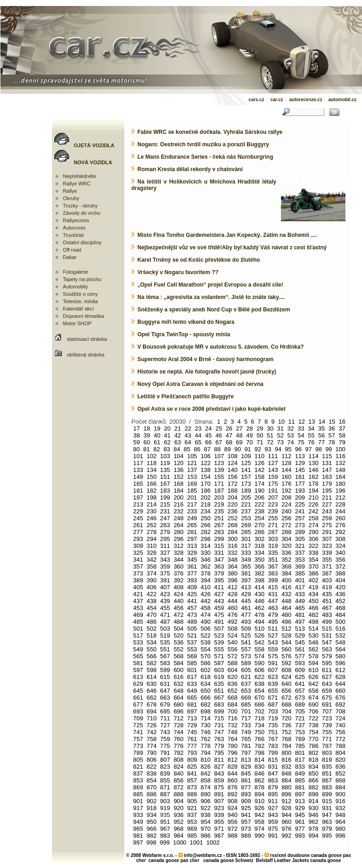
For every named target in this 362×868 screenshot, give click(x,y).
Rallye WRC (77, 184)
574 (260, 656)
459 (219, 608)
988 (233, 836)
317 (246, 546)
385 (300, 573)
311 (165, 546)
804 (340, 753)
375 (165, 573)
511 (273, 629)
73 (280, 442)
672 (286, 698)
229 (138, 511)
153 (192, 477)
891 (219, 794)
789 (138, 753)
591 (273, 663)
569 (192, 656)
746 (205, 732)
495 (273, 622)
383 (273, 573)
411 (219, 587)
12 (302, 422)
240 (286, 511)
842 (205, 773)
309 (138, 546)
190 (260, 491)
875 (219, 787)
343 (165, 560)
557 (246, 649)
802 (314, 753)
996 (340, 836)
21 (177, 428)
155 (219, 477)
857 (192, 780)
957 (246, 822)
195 (327, 491)
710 (152, 718)
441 (192, 601)
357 (138, 566)
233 (192, 511)
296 (179, 539)
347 (219, 560)
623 (273, 677)
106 (205, 456)
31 (280, 428)
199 (165, 497)
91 (248, 449)
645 (138, 691)
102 (152, 456)
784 (286, 746)
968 (179, 829)
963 (327, 822)
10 (281, 422)
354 (314, 560)
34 (311, 428)
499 (327, 622)
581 (138, 663)
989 (246, 836)
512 (286, 629)
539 (219, 642)
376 (179, 573)
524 (233, 635)
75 (301, 442)
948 (340, 815)
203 (219, 497)
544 (286, 642)
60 (146, 442)
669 (246, 698)
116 (340, 456)
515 (327, 629)
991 (273, 836)
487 (165, 622)
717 (246, 718)
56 (321, 435)
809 (192, 760)
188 (233, 491)
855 (165, 780)
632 (179, 684)
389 (138, 580)
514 (314, 629)
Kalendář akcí (79, 309)
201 (192, 497)
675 (327, 698)
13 (312, 422)
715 (219, 718)
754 (314, 732)
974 (260, 829)
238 (260, 511)
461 (246, 608)
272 (286, 525)
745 (192, 732)
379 (219, 573)
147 (327, 470)
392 (179, 580)
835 (327, 767)
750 (260, 732)
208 (286, 497)
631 (165, 684)
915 (327, 801)
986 (205, 836)
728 (179, 725)
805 (138, 760)
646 (152, 691)
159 (273, 477)
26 (229, 428)
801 (300, 753)
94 (278, 449)
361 (192, 566)
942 (260, 815)
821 (138, 767)
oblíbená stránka (85, 355)
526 (260, 635)
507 (219, 629)
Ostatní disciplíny (82, 242)
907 (219, 801)
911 (273, 801)
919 (165, 808)
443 (219, 601)
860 (233, 780)
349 (246, 560)
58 (342, 435)
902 (152, 801)
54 (301, 435)
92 (258, 449)
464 (286, 608)
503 (165, 629)
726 (152, 725)
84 (177, 449)
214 (152, 504)
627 (327, 677)
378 (205, 573)
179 (327, 484)
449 (300, 601)
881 (300, 787)
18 (146, 428)
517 (138, 635)
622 (260, 677)
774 (152, 746)
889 (192, 794)
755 (327, 732)
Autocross (74, 228)
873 (192, 787)
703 (273, 711)
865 (300, 780)
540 (233, 642)
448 (286, 601)
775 (165, 746)
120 (179, 463)
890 (205, 794)
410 (205, 587)
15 (332, 422)
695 (165, 711)
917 (138, 808)
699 (219, 711)
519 (165, 635)
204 (233, 497)
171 (219, 484)
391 (165, 580)
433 (300, 594)
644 (340, 684)
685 (246, 704)
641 (300, 684)
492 (233, 622)
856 (179, 780)
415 (273, 587)
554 (205, 649)
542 (260, 642)
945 (300, 815)
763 (219, 739)
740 (340, 725)
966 (152, 829)
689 (300, 704)
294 (152, 539)
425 (192, 594)
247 (165, 518)
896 (286, 794)
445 (246, 601)
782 (260, 746)
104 (179, 456)
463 (273, 608)
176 (286, 484)
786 (314, 746)
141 (246, 470)
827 (219, 767)
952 (179, 822)
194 (314, 491)
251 (219, 518)
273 (300, 525)
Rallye (70, 191)
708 (340, 711)
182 (152, 491)
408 (179, 587)
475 (219, 615)
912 (286, 801)
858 (205, 780)
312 (179, 546)
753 (300, 732)
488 (179, 622)
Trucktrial (73, 235)
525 (246, 635)
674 (314, 698)
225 (300, 504)
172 (233, 484)
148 (340, 470)
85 (187, 449)
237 (246, 511)
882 (314, 787)
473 (192, 615)
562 (314, 649)
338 (314, 553)
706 (314, 711)
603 (219, 670)
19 (157, 428)
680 (179, 704)
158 (260, 477)
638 (260, 684)
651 (219, 691)
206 (260, 497)
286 (260, 532)
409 (192, 587)
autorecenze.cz (306, 100)
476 (233, 615)
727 (165, 725)
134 (152, 470)
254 (260, 518)
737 (300, 725)
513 (300, 629)
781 (246, 746)
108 (233, 456)
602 (205, 670)
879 (273, 787)
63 (177, 442)
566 (152, 656)
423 (165, 594)
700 (233, 711)
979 (327, 829)
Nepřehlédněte (80, 176)
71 (260, 442)
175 (273, 484)
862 (260, 780)
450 (314, 601)
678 (152, 704)
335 (273, 553)
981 (138, 836)
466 (314, 608)
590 (260, 663)
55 (311, 435)
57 (332, 435)
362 (205, 566)
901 (138, 801)
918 (152, 808)
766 (260, 739)
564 (340, 649)
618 (205, 677)
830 (260, 767)
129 (300, 463)
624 (286, 677)
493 (246, 622)
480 (286, 615)
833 (300, 767)
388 (340, 573)
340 (340, 553)
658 (314, 691)
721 (300, 718)
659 (327, 691)
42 (177, 435)
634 (205, 684)
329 (192, 553)
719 (273, 718)
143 (273, 470)
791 (165, 753)
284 (233, 532)
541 (246, 642)
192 (286, 491)
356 (340, 560)
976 (286, 829)
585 (192, 663)
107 (219, 456)
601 (192, 670)
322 (314, 546)
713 (192, 718)
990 (260, 836)
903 (165, 801)
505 (192, 629)
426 (205, 594)
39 (146, 435)
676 (340, 698)
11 (292, 422)
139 (219, 470)
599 (165, 670)
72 (270, 442)
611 (327, 670)
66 (208, 442)
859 (219, 780)
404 (340, 580)
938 (205, 815)
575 (273, 656)
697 (192, 711)
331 (219, 553)
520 (179, 635)
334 (260, 553)
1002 (213, 842)
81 (146, 449)
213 (138, 504)
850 (314, 773)
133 (138, 470)
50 (260, 435)
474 (205, 615)
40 (157, 435)
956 (233, 822)
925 (246, 808)
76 (311, 442)
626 (314, 677)
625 (300, 677)
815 (273, 760)
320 (286, 546)
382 (260, 573)
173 (246, 484)
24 (208, 428)
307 (327, 539)
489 (192, 622)
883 (327, 787)
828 (233, 767)
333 (246, 553)
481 (300, 615)
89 (228, 449)
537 (192, 642)
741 (138, 732)
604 (233, 670)
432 (286, 594)
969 (192, 829)
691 (327, 704)
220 (233, 504)
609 (300, 670)
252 (233, 518)
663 (165, 698)
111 (273, 456)
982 (152, 836)
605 (246, 670)
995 (327, 836)
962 (314, 822)
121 (192, 463)
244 (340, 511)
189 (246, 491)
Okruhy (71, 198)
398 (260, 580)
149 (138, 477)
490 (205, 622)
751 (273, 732)
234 (205, 511)
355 (327, 560)
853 (138, 780)
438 (152, 601)
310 (152, 546)
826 (205, 767)
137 (192, 470)
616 (179, 677)
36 (332, 428)
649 (192, 691)
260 (340, 518)
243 (327, 511)
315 (219, 546)
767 (273, 739)
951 (165, 822)
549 (138, 649)
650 (205, 691)
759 (165, 739)
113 (300, 456)
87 (207, 449)
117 (138, 463)
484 (340, 615)
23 (198, 428)
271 (273, 525)
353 (300, 560)
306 (314, 539)
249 (192, 518)
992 (286, 836)
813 (246, 760)
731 (219, 725)
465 (300, 608)
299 (219, 539)
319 (273, 546)
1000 (180, 842)
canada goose (326, 860)
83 (167, 449)
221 (246, 504)
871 (165, 787)
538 (205, 642)
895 (273, 794)
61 (157, 442)
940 (233, 815)
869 (138, 787)
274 (314, 525)
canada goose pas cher (174, 860)
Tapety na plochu (82, 279)
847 (273, 773)
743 (165, 732)
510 (260, 629)
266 (205, 525)
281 (192, 532)
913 (300, 801)
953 (192, 822)
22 (188, 428)
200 (179, 497)
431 (273, 594)
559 (273, 649)
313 (192, 546)
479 (273, 615)
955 (219, 822)
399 (273, 580)
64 (188, 442)
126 (260, 463)
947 (327, 815)
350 (260, 560)
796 (233, 753)
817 (300, 760)
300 (233, 539)
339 (327, 553)
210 (314, 497)
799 (273, 753)
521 (192, 635)
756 (340, 732)
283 (219, 532)
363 (219, 566)
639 (273, 684)
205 (246, 497)
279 (165, 532)
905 (192, 801)
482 (314, 615)
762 (205, 739)
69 (239, 442)
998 (152, 842)
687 (273, 704)
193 (300, 491)
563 (327, 649)
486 (152, 622)
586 (205, 663)
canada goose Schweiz (228, 860)
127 (273, 463)
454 (152, 608)
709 (138, 718)
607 (273, 670)
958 (260, 822)
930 (314, 808)
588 (233, 663)
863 (273, 780)
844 (233, 773)
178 (314, 484)
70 (250, 442)
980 (340, 829)
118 (152, 463)
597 (138, 670)
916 (340, 801)
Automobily (76, 287)
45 (208, 435)
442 (205, 601)
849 (300, 773)
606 (260, 670)
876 (233, 787)
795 (219, 753)
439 (165, 601)
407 (165, 587)
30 (270, 428)
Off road (72, 250)
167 (165, 484)
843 (219, 773)
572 (233, 656)
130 (314, 463)
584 (179, 663)
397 (246, 580)
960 (286, 822)
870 (152, 787)
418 (314, 587)
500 (340, 622)
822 (152, 767)
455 (165, 608)
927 (273, 808)
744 (179, 732)
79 (342, 442)
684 (233, 704)
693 (138, 711)
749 (246, 732)
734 (260, 725)
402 (314, 580)
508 (233, 629)
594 (314, 663)
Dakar (70, 257)
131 (327, 463)
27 (239, 428)
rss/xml (278, 855)
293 (138, 539)
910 (260, 801)
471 (165, 615)
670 (260, 698)
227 (327, 504)
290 (314, 532)
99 (328, 449)
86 (197, 449)
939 (219, 815)
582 (152, 663)
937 (192, 815)
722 (314, 718)
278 (152, 532)
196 (340, 491)
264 (179, 525)
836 (340, 767)
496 (286, 622)
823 (165, 767)
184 (179, 491)
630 (152, 684)
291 (327, 532)
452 (340, 601)
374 (152, 573)
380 (233, 573)
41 (167, 435)
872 (179, 787)
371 (327, 566)
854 (152, 780)
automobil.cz (342, 100)
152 (179, 477)
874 (205, 787)
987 (219, 836)
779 (219, 746)
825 (192, 767)
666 (205, 698)
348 (233, 560)
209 (300, 497)
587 (219, 663)
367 (273, 566)
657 (300, 691)
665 (192, 698)
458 (205, 608)
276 (340, 525)
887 (165, 794)
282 (205, 532)
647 (165, 691)
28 (250, 428)
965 (138, 829)
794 (205, 753)
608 (286, 670)
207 (273, 497)
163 (327, 477)
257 (300, 518)
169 (192, 484)
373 (138, 573)
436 (340, 594)
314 (205, 546)
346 (205, 560)
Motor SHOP (77, 323)
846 (260, 773)
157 (246, 477)
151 (165, 477)
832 (286, 767)
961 (300, 822)
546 (314, 642)
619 (219, 677)
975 (273, 829)
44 (198, 435)
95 (288, 449)
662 (152, 698)
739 (327, 725)
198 (152, 497)
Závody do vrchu (82, 213)
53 (291, 435)
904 (179, 801)
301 (246, 539)
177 (300, 484)
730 (205, 725)
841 (192, 773)
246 (152, 518)
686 (260, 704)
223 (273, 504)
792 (179, 753)
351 (273, 560)
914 (314, 801)
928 (286, 808)
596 (340, 663)
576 (286, 656)
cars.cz (257, 100)
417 (300, 587)
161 (300, 477)
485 (138, 622)
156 (233, 477)
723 (327, 718)
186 (205, 491)
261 (138, 525)
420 (340, 587)
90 (238, 449)
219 (219, 504)
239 (273, 511)
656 (286, 691)
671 (273, 698)
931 (327, 808)
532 (340, 635)
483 (327, 615)
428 (233, 594)
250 (205, 518)
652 (233, 691)
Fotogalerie (76, 272)
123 (219, 463)
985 (192, 836)
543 (273, 642)
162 (314, 477)
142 (260, 470)
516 (340, 629)
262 (152, 525)
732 (233, 725)
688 (286, 704)
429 (246, 594)
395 (219, 580)
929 (300, 808)
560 (286, 649)
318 (260, 546)
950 (152, 822)
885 (138, 794)
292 (340, 532)
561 (300, 649)
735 (273, 725)
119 (165, 463)
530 (314, 635)
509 (246, 629)
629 (138, 684)
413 (246, 587)
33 (301, 428)
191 (273, 491)
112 (286, 456)
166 (152, 484)
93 (268, 449)
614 (152, 677)
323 (327, 546)
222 (260, 504)
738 (314, 725)
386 (314, 573)
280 (179, 532)
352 (286, 560)
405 (138, 587)
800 (286, 753)
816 (286, 760)
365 (246, 566)
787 (327, 746)
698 (205, 711)
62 (167, 442)
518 (152, 635)
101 (138, 456)
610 (314, 670)
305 (300, 539)
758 (152, 739)
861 (246, 780)
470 (152, 615)
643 (327, 684)
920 (179, 808)
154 (205, 477)
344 (179, 560)
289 (300, 532)
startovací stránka (87, 339)
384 (286, 573)
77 (321, 442)
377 (192, 573)
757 (138, 739)
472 (179, 615)
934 (152, 815)
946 (314, 815)
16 (342, 422)
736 (286, 725)
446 (260, 601)
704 (286, 711)
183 (165, 491)
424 (179, 594)
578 (314, 656)
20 (167, 428)
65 (198, 442)
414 (260, 587)
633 (192, 684)
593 (300, 663)
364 (233, 566)
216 (179, 504)
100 (340, 449)
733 (246, 725)
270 (260, 525)
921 (192, 808)
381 (246, 573)
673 (300, 698)
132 (340, 463)
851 (327, 773)
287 (273, 532)
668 (233, 698)
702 (260, 711)
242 (314, 511)
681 (192, 704)
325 (138, 553)
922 (205, 808)
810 (205, 760)
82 (157, 449)
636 (233, 684)
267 (219, 525)
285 (246, 532)
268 (233, 525)
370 (314, 566)
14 (322, 422)
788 (340, 746)
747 (219, 732)
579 (327, 656)
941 (246, 815)
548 (340, 642)
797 (246, 753)
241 (300, 511)
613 (138, 677)
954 (205, 822)
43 (188, 435)
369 (300, 566)
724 (340, 718)
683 (219, 704)
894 (260, 794)
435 (327, 594)
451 (327, 601)
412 (233, 587)
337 (300, 553)
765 (246, 739)
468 (340, 608)
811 (219, 760)
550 (152, 649)
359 (165, 566)
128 (286, 463)
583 (165, 663)
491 (219, 622)
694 (152, 711)
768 (286, 739)
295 (165, 539)
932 (340, 808)
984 (179, 836)
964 (340, 822)
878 (260, 787)
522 (205, 635)
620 (233, 677)
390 (152, 580)
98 (318, 449)
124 (233, 463)
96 (298, 449)
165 (138, 484)
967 (165, 829)
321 (300, 546)
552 (179, 649)
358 (152, 566)
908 (233, 801)
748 (233, 732)
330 (205, 553)
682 (205, 704)
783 (273, 746)
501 (138, 629)
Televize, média (81, 301)
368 (286, 566)
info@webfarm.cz (203, 855)
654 (260, 691)
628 (340, 677)
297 (192, 539)
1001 (196, 842)
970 (205, 829)
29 (260, 428)
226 (314, 504)
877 (246, 787)
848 (286, 773)
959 (273, 822)
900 (340, 794)
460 (233, 608)
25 (219, 428)
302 (260, 539)
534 (152, 642)
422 (152, 594)
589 (246, 663)
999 (165, 842)
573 (246, 656)
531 (327, 635)
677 (138, 704)
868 (340, 780)
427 (219, 594)
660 (340, 691)
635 (219, 684)
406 (152, 587)
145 (300, 470)
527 (273, 635)
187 (219, 491)
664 (179, 698)
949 (138, 822)
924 (233, 808)
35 (321, 428)
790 (152, 753)
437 (138, 601)
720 (286, 718)
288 (286, 532)
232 (179, 511)
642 (314, 684)
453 (138, 608)
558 (260, 649)
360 (179, 566)
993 (300, 836)
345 (192, 560)
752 (286, 732)
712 (179, 718)
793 (192, 753)
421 (138, 594)
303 (273, 539)
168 (179, 484)
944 (286, 815)
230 (152, 511)
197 (138, 497)
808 (179, 760)
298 (205, 539)
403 (327, 580)
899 (327, 794)
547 (327, 642)
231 (165, 511)
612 (340, 670)
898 (314, 794)
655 (273, 691)
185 (192, 491)
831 (273, 767)
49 (250, 435)
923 (219, 808)
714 (205, 718)
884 (340, 787)
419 (327, 587)
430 (260, 594)
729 (192, 725)
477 (246, 615)
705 (300, 711)
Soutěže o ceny (81, 294)
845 (246, 773)
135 (165, 470)
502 (152, 629)
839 (165, 773)
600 (179, 670)
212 (340, 497)
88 (217, 449)
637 (246, 684)
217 (192, 504)
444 (233, 601)
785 (300, 746)
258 (314, 518)
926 (260, 808)
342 (152, 560)
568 (179, 656)
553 (192, 649)
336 (286, 553)
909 (246, 801)
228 (340, 504)
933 (138, 815)
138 (205, 470)
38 (136, 435)
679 (165, 704)
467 (327, 608)
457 (192, 608)
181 (138, 491)
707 (327, 711)
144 (286, 470)
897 (300, 794)
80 (136, 449)
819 (327, 760)
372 (340, 566)
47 (229, 435)
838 (152, 773)
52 (280, 435)
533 (138, 642)
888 (179, 794)
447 (273, 601)
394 (205, 580)
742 (152, 732)
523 (219, 635)
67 (219, 442)
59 (136, 442)
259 (327, 518)
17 (136, 428)
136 (179, 470)
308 (340, 539)
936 (179, 815)
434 (314, 594)
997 (138, 842)
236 (233, 511)
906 (205, 801)
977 (300, 829)
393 (192, 580)
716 (233, 718)
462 (260, 608)
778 (205, 746)
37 (342, 428)
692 (340, 704)
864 (286, 780)
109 (246, 456)
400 (286, 580)
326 (152, 553)
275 (327, 525)
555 (219, 649)
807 (165, 760)
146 (314, 470)
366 (260, 566)
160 (286, 477)
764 (233, 739)
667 (219, 698)
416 (286, 587)
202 (205, 497)
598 (152, 670)
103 (165, 456)
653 (246, 691)
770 (314, 739)
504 (179, 629)
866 (314, 780)
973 (246, 829)
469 (138, 615)
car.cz (277, 100)
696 (179, 711)
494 (260, 622)
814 (260, 760)
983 (165, 836)
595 (327, 663)
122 (205, 463)
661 (138, 698)
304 (286, 539)
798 (260, 753)
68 (229, 442)
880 (286, 787)
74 (291, 442)
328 (179, 553)
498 (314, 622)
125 (246, 463)
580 (340, 656)
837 (138, 773)
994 (314, 836)
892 (233, 794)
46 (219, 435)
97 (308, 449)
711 (165, 718)
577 (300, 656)
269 (246, 525)
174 (260, 484)
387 (327, 573)
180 (340, 484)
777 (192, 746)
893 (246, 794)
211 (327, 497)
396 (233, 580)
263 (165, 525)
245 (138, 518)
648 (179, 691)
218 (205, 504)
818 (314, 760)
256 (286, 518)
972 (233, 829)
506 (205, 629)
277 (138, 532)
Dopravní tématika (84, 316)
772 (340, 739)
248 (179, 518)
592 (286, 663)
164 (340, 477)
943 (273, 815)
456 (179, 608)
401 (300, 580)
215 (165, 504)
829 (246, 767)
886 (152, 794)
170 (205, 484)
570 (205, 656)
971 (219, 829)
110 (260, 456)
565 (138, 656)
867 (327, 780)
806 (152, 760)
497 (300, 622)
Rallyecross (76, 220)
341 (138, 560)
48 (239, 435)
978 (314, 829)
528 (286, 635)
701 (246, 711)
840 (179, 773)
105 (192, 456)
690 (314, 704)
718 (260, 718)
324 (340, 546)
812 (233, 760)
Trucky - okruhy (80, 206)
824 (179, 767)
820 (340, 760)
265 (192, 525)
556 (233, 649)
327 (165, 553)
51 (270, 435)
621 (246, 677)
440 (179, 601)
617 (192, 677)
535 (165, 642)
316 (233, 546)
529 (300, 635)
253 (246, 518)
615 (165, 677)
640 (286, 684)
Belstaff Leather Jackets (283, 860)
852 (340, 773)
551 (165, 649)
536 (179, 642)
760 (179, 739)
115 (327, 456)
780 (233, 746)
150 (152, 477)
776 (179, 746)
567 (165, 656)
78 (332, 442)
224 (286, 504)
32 (291, 428)
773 (138, 746)
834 (314, 767)
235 (219, 511)
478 (260, 615)
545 (300, 642)
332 (233, 553)
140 (233, 470)
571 (219, 656)
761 (192, 739)
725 (138, 725)
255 (273, 518)
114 (314, 456)
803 (327, 753)
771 (327, 739)
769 (300, 739)
